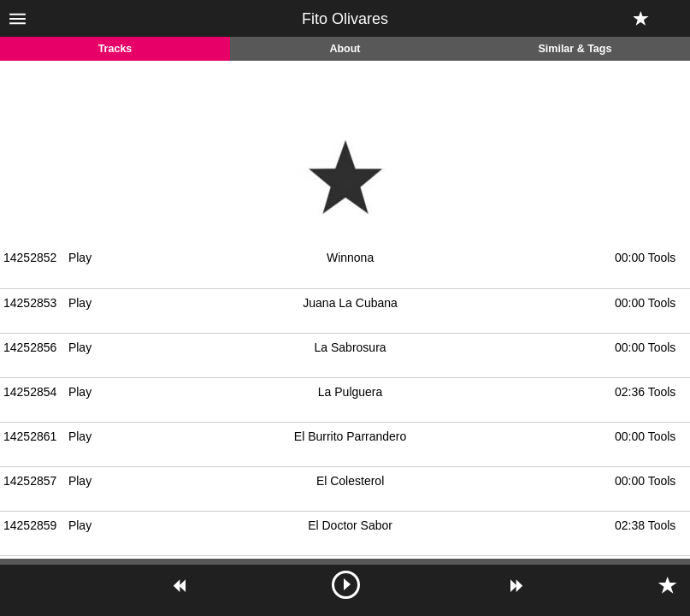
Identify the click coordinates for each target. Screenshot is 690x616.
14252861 (30, 436)
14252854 (30, 392)
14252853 (30, 303)
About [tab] (345, 49)
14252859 (30, 525)
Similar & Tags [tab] (575, 49)
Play (80, 258)
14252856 (30, 347)
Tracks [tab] (115, 49)
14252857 (30, 481)
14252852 (30, 258)
